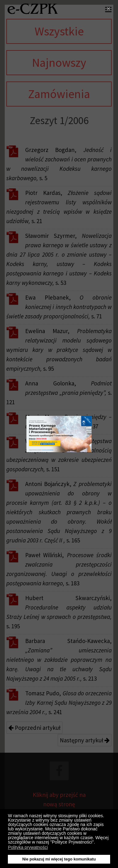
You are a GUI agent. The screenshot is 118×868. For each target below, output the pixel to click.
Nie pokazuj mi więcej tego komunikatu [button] (59, 859)
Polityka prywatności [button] (28, 847)
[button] (97, 843)
